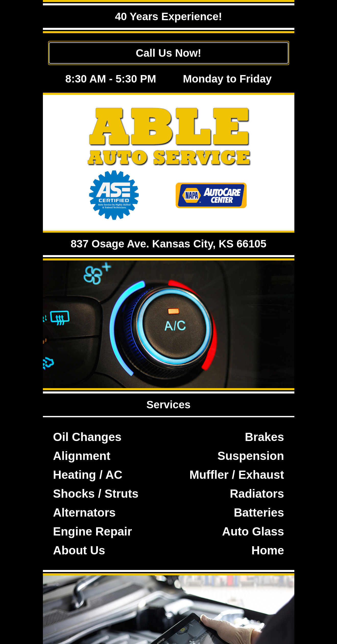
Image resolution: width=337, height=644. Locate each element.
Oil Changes (87, 437)
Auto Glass (253, 531)
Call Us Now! (169, 53)
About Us (79, 550)
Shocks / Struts (96, 494)
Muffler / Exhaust (237, 475)
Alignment (82, 456)
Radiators (257, 494)
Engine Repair (93, 531)
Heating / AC (88, 475)
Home (268, 550)
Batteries (259, 512)
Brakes (264, 437)
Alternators (84, 512)
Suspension (251, 456)
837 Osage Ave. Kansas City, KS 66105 (169, 244)
